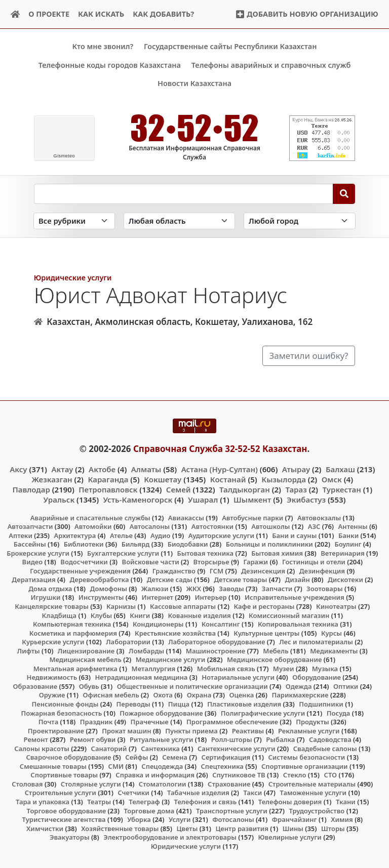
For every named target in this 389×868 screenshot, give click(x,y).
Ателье (121, 535)
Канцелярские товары (52, 606)
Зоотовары (324, 589)
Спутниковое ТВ (239, 775)
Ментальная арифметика (75, 668)
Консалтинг (221, 624)
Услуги (180, 819)
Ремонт (36, 739)
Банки (348, 535)
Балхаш (340, 469)
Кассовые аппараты (183, 606)
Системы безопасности (306, 757)
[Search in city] (299, 221)
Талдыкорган (245, 489)
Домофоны (109, 589)
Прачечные (150, 722)
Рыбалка (280, 739)
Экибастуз (306, 500)
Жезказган (52, 479)
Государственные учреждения (80, 570)
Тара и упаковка (43, 802)
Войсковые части (151, 562)
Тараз (296, 489)
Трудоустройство (317, 810)
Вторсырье (211, 562)
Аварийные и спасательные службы (90, 517)
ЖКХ (194, 589)
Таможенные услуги (314, 793)
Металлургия (154, 668)
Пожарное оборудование (161, 713)
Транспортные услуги (232, 810)
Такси (252, 793)
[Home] (15, 14)
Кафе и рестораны (264, 606)
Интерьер (210, 597)
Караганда (108, 479)
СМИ (116, 766)
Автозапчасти (30, 526)
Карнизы (121, 606)
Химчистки (45, 828)
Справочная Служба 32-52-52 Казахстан (220, 449)
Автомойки (93, 526)
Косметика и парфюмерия (73, 633)
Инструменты (101, 597)
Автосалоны (150, 526)
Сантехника (160, 748)
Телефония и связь (206, 802)
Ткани (346, 802)
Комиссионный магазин (289, 615)
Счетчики (133, 793)
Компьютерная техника (72, 624)
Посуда (339, 713)
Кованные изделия (199, 615)
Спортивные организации (305, 766)
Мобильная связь (226, 668)
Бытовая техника (205, 553)
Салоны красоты (42, 748)
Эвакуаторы (70, 837)
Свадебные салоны (325, 748)
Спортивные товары (64, 775)
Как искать (101, 14)
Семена (175, 757)
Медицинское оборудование (274, 659)
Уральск (59, 500)
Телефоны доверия (290, 802)
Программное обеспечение (232, 722)
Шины (293, 828)
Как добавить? (163, 14)
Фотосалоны (233, 819)
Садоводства (330, 739)
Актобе (102, 469)
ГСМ (217, 570)
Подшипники (321, 704)
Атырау (296, 469)
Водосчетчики (84, 562)
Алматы (146, 469)
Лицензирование (86, 650)
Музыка (325, 668)
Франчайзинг (295, 819)
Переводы (133, 704)
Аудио (161, 535)
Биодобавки (188, 544)
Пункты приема (191, 730)
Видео (33, 562)
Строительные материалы (312, 784)
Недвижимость (52, 677)
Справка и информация (155, 775)
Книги (140, 615)
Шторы (333, 828)
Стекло (295, 775)
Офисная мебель (111, 695)
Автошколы (270, 526)
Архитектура (75, 535)
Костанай (228, 479)
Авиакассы (186, 517)
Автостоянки (212, 526)
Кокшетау (163, 479)
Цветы (187, 828)
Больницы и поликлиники (269, 544)
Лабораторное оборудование (217, 642)
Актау (62, 469)
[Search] (344, 193)
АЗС (314, 526)
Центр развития (242, 828)
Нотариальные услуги (238, 677)
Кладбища (59, 615)
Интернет (158, 597)
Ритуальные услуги (161, 739)
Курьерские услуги (53, 642)
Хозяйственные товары (120, 828)
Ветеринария (342, 553)
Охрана (199, 695)
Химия (342, 819)
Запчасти (277, 589)
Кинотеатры (336, 606)
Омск (332, 479)
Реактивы (248, 730)
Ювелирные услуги (289, 837)
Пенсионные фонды (65, 704)
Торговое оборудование (67, 810)
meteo (64, 156)
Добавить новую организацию (307, 14)
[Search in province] (179, 221)
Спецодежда (162, 766)
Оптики (346, 686)
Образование (35, 686)
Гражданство (174, 570)
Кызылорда (284, 479)
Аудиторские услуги (221, 535)
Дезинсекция (263, 570)
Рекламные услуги (309, 730)
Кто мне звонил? (103, 46)
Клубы (101, 615)
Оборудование (317, 677)
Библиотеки (84, 544)
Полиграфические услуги (263, 713)
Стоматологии (163, 784)
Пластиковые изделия (244, 704)
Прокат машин (126, 730)
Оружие (52, 695)
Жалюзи (155, 589)
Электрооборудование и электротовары (170, 837)
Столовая (27, 784)
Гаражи (256, 562)
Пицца (179, 704)
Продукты (313, 722)
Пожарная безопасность (61, 713)
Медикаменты (334, 650)
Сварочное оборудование (68, 757)
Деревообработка (99, 580)
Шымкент (252, 500)
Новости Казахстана (194, 83)
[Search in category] (74, 221)
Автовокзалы (319, 517)
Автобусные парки (252, 517)
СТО (331, 775)
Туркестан (341, 489)
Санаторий (109, 748)
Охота (163, 695)
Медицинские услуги (171, 659)
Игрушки (45, 597)
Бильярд (136, 544)
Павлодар (31, 489)
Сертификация (226, 757)
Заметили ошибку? (309, 356)
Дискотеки (345, 580)
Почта (49, 722)
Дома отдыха (50, 589)
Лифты (29, 650)
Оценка (241, 695)
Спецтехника (222, 766)
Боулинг (348, 544)
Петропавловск (108, 489)
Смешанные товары (53, 766)
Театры (99, 802)
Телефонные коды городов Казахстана (110, 65)
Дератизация (33, 580)
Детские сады (170, 580)
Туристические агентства (64, 819)
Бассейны (30, 544)
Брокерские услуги (38, 553)
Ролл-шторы (232, 739)
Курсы (332, 633)
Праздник (96, 722)
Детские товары (240, 580)
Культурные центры (266, 633)
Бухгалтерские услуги (123, 553)
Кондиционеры (158, 624)
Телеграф (144, 802)
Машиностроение (216, 650)
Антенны (353, 526)
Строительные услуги (61, 793)
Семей (179, 489)
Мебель (276, 650)
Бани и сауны (294, 535)
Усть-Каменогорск (138, 500)
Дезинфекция (322, 570)
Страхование (229, 784)
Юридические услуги (73, 277)
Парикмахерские (300, 695)
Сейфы (137, 757)
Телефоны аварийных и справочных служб (271, 65)
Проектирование (56, 730)
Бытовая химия (277, 553)
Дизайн (297, 580)
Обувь (89, 686)
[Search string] (184, 193)
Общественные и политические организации (192, 686)
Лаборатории (128, 642)
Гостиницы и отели (314, 562)
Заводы (231, 589)
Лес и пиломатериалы (316, 642)
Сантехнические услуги (237, 748)
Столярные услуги (91, 784)
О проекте (49, 14)
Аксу (18, 469)
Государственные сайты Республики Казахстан (230, 46)
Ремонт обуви (93, 739)
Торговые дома (149, 810)
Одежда (299, 686)
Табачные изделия (198, 793)
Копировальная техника (298, 624)
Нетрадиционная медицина (141, 677)
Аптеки (21, 535)
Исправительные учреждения (295, 597)
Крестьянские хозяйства (175, 633)
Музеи (284, 668)
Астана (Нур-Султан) (220, 469)
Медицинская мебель (85, 659)
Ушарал (203, 500)
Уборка (139, 819)
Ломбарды (146, 650)
